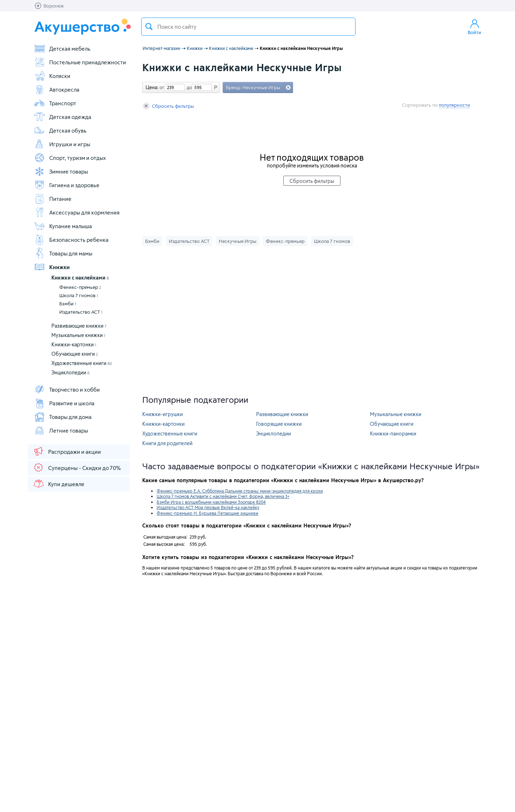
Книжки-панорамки (393, 433)
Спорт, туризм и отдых (70, 158)
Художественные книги (82, 363)
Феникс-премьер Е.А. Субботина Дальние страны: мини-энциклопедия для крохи (240, 491)
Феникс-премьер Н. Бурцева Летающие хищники (207, 513)
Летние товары (61, 430)
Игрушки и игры (62, 144)
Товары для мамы (63, 253)
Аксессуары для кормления (77, 212)
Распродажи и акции (67, 451)
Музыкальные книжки (78, 335)
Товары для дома (63, 417)
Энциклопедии (71, 372)
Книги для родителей (167, 443)
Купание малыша (63, 226)
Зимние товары (61, 171)
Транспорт (55, 103)
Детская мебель (62, 49)
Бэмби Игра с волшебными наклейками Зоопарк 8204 (211, 502)
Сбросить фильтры (168, 106)
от (161, 87)
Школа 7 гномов (79, 295)
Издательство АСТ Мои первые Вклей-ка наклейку (208, 507)
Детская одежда (62, 117)
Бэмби (68, 304)
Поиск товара (149, 27)
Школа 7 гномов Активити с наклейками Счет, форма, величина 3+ (223, 496)
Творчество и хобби (67, 389)
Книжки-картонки (74, 344)
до (188, 87)
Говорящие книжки (279, 424)
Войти (474, 27)
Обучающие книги (75, 354)
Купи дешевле (59, 484)
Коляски (52, 76)
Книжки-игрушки (163, 414)
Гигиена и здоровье (67, 185)
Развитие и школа (64, 403)
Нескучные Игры (238, 241)
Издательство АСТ (81, 312)
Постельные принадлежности (80, 62)
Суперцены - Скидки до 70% (77, 467)
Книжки (52, 267)
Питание (53, 199)
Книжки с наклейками (80, 278)
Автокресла (57, 89)
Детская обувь (60, 130)
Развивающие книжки (79, 326)
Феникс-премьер (80, 287)
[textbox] (248, 27)
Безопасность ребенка (71, 240)
